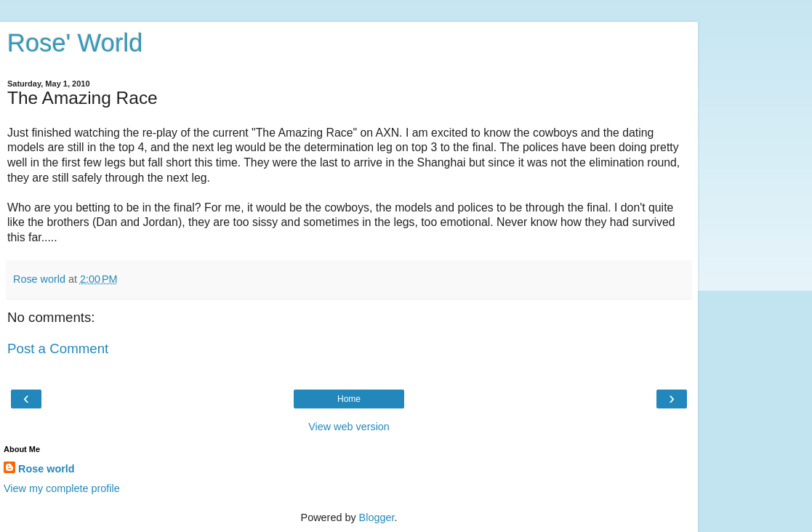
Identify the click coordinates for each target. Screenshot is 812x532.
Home (349, 399)
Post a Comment (58, 348)
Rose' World (75, 43)
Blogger (377, 517)
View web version (349, 427)
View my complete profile (62, 488)
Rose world (47, 469)
